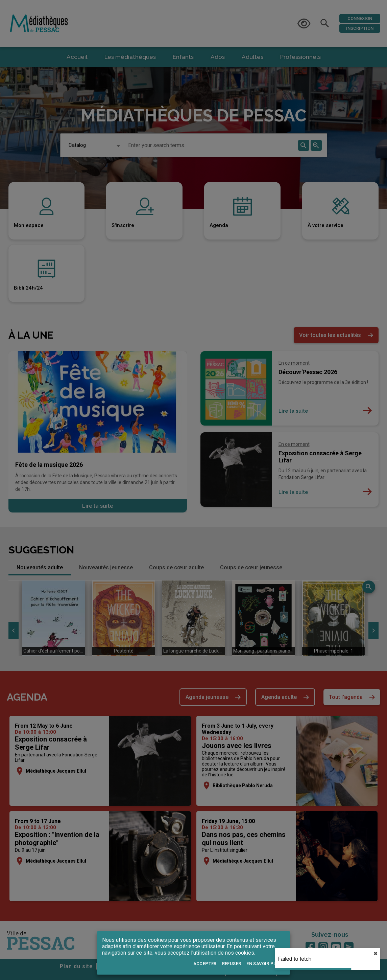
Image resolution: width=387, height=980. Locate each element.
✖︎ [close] (376, 954)
